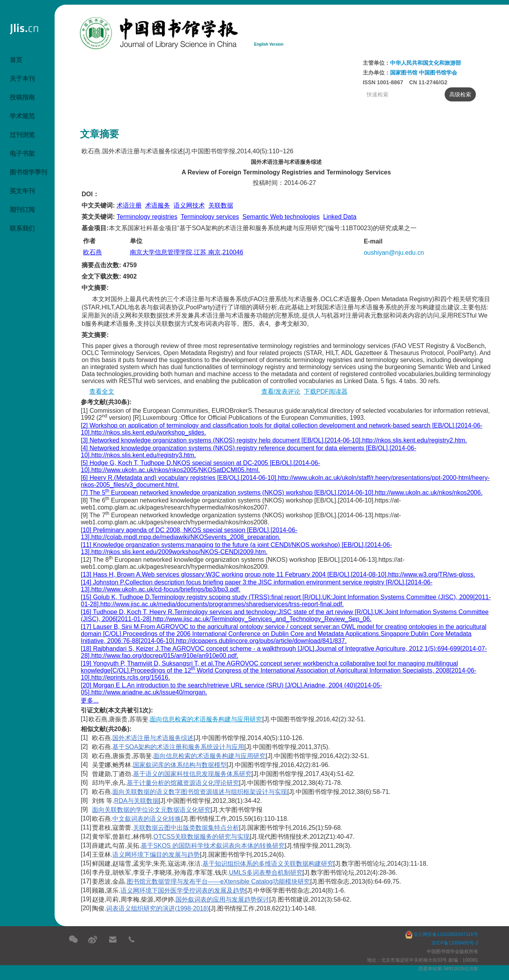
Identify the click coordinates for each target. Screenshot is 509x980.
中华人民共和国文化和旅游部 (426, 63)
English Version (269, 44)
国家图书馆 (404, 73)
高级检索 (458, 94)
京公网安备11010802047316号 (442, 934)
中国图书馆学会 (438, 73)
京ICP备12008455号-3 (455, 943)
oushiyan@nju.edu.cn (394, 253)
